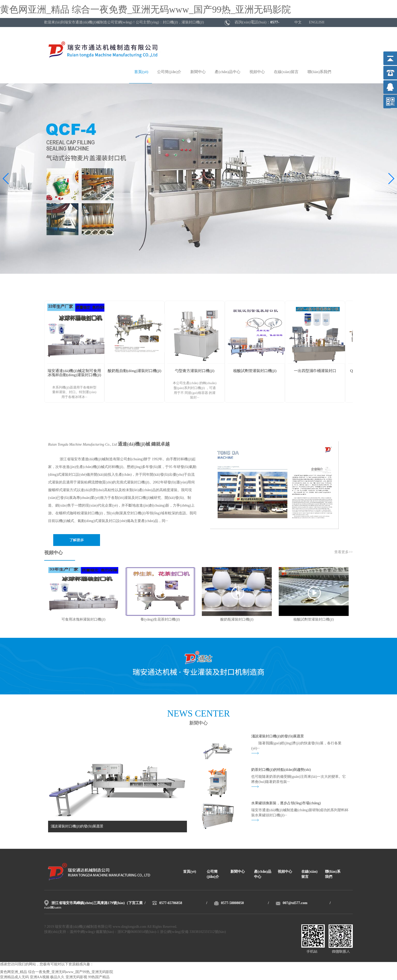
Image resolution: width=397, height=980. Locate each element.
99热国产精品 (99, 977)
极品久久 (57, 977)
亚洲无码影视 (76, 977)
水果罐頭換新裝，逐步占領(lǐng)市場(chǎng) (286, 803)
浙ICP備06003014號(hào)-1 (138, 932)
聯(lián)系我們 (319, 72)
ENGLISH (317, 23)
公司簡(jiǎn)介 (169, 72)
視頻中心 (257, 72)
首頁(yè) (141, 72)
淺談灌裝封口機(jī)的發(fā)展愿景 (278, 736)
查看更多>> (344, 552)
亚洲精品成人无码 (14, 977)
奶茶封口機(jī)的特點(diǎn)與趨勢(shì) (281, 770)
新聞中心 (198, 72)
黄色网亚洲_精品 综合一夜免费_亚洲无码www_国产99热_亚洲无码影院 (145, 10)
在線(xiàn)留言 (286, 72)
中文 (298, 23)
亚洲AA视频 (40, 977)
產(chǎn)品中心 (228, 72)
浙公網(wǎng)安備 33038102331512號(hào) (193, 932)
